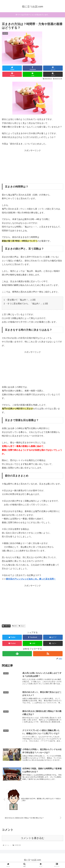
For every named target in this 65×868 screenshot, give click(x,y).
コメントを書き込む (33, 839)
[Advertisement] (32, 167)
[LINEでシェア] (32, 74)
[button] (53, 74)
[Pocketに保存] (12, 74)
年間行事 (6, 626)
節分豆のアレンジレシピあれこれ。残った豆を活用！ (31, 579)
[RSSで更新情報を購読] (48, 654)
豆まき (22, 626)
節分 (15, 626)
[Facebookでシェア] (32, 68)
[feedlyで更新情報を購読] (17, 654)
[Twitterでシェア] (12, 68)
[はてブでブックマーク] (53, 68)
